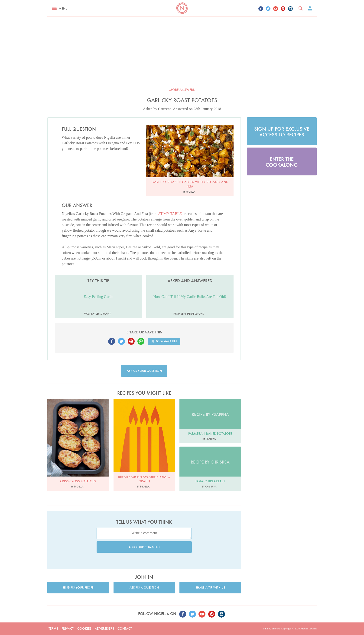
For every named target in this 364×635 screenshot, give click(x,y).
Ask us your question (144, 371)
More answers (182, 90)
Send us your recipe (78, 587)
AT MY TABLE (170, 214)
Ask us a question (144, 587)
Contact (125, 628)
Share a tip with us (210, 587)
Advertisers (104, 628)
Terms (53, 628)
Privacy (68, 628)
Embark (276, 628)
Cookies (84, 628)
